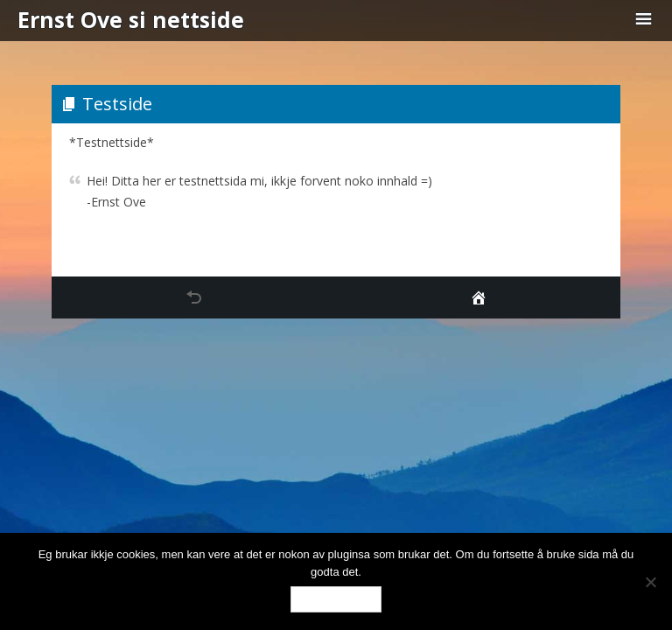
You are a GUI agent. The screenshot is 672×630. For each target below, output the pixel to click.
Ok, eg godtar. (336, 599)
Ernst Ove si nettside (131, 19)
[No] (650, 582)
